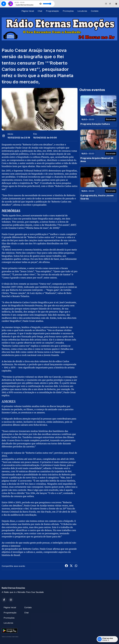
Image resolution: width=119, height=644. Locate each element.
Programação (52, 11)
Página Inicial (28, 11)
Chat (40, 11)
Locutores (82, 11)
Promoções (68, 11)
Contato (95, 11)
